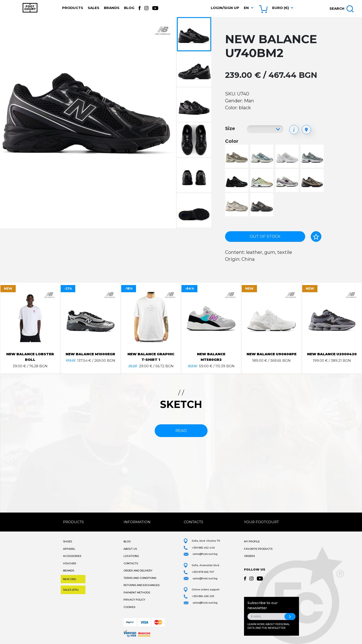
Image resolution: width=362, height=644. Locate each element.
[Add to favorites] (316, 237)
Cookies (129, 607)
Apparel (69, 549)
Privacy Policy (134, 600)
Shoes (68, 541)
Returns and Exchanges (142, 585)
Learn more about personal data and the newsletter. (269, 626)
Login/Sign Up (225, 8)
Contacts (131, 563)
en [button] (246, 8)
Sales (94, 8)
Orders (249, 556)
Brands (112, 8)
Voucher (70, 563)
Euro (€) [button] (281, 8)
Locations (131, 556)
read (181, 431)
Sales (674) (71, 590)
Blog (129, 8)
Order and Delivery (138, 571)
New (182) (70, 579)
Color (232, 141)
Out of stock (265, 236)
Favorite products (258, 549)
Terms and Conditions (140, 578)
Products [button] (73, 8)
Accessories (72, 556)
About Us (130, 549)
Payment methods (137, 592)
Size (230, 128)
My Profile (252, 541)
